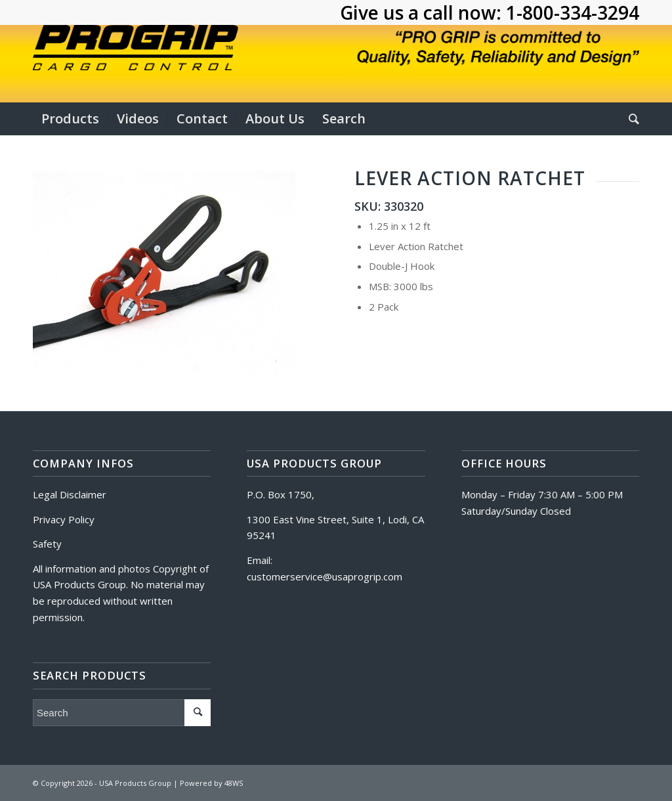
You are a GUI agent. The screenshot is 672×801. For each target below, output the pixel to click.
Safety (47, 544)
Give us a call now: (423, 12)
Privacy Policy (64, 519)
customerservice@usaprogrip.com (325, 576)
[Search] (630, 119)
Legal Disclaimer (70, 494)
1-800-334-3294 (573, 12)
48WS (234, 783)
